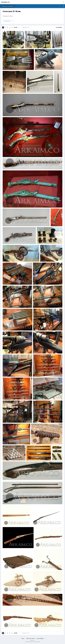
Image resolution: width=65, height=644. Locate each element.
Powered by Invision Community (32, 642)
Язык (23, 638)
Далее (16, 27)
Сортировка (59, 27)
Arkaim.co (5, 2)
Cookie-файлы (40, 638)
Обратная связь (30, 638)
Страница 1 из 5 (26, 27)
